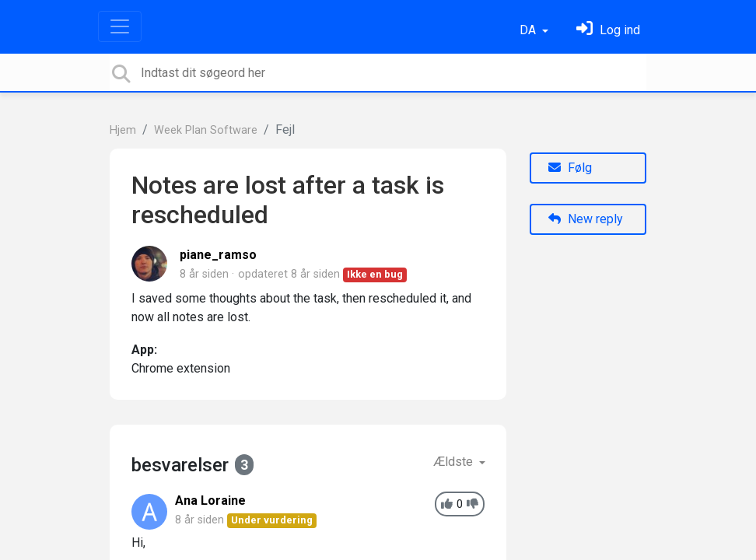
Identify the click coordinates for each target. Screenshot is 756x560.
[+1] (447, 504)
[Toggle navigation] (120, 26)
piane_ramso (218, 255)
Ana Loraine (210, 500)
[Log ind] (608, 30)
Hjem (123, 130)
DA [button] (529, 30)
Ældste (455, 462)
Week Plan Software (206, 130)
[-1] (472, 504)
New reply (586, 219)
